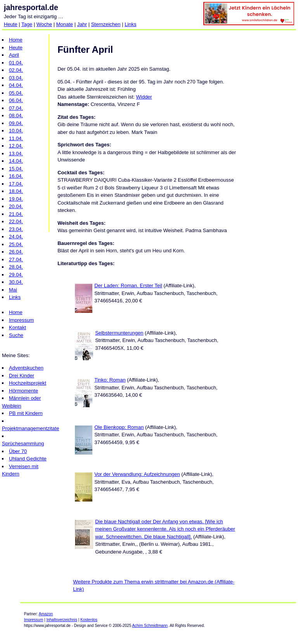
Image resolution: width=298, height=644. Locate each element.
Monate (65, 24)
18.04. (16, 191)
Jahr (82, 24)
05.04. (16, 93)
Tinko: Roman (110, 380)
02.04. (16, 70)
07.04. (16, 108)
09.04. (16, 123)
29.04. (16, 275)
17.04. (16, 184)
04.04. (16, 85)
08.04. (16, 115)
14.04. (16, 161)
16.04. (16, 176)
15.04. (16, 169)
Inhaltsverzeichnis (62, 620)
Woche (44, 24)
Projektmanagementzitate (30, 428)
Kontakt (17, 327)
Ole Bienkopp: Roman (119, 427)
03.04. (16, 78)
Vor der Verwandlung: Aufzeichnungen (137, 474)
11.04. (16, 138)
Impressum (21, 320)
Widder (144, 97)
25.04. (16, 244)
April (14, 55)
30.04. (16, 282)
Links (130, 24)
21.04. (16, 214)
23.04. (16, 229)
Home (16, 40)
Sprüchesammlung (23, 444)
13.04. (16, 154)
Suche (16, 335)
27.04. (16, 260)
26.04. (16, 252)
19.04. (16, 199)
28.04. (16, 267)
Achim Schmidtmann (150, 626)
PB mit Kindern (26, 413)
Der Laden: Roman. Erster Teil (128, 286)
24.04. (16, 237)
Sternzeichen (106, 24)
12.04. (16, 146)
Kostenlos (89, 620)
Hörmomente (23, 391)
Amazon (46, 614)
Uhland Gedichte (28, 459)
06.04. (16, 100)
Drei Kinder (22, 376)
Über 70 (18, 451)
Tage (27, 24)
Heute (11, 24)
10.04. (16, 131)
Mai (13, 290)
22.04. (16, 221)
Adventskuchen (26, 368)
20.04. (16, 206)
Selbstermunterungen (119, 333)
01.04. (16, 63)
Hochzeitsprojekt (28, 383)
